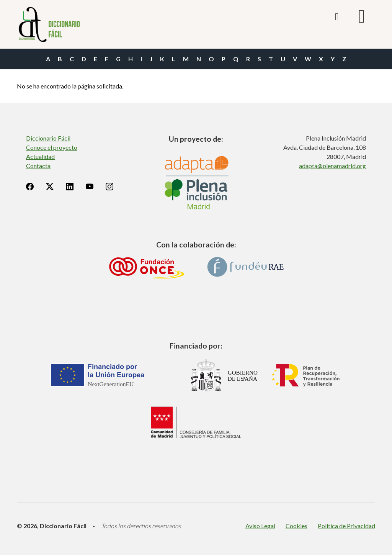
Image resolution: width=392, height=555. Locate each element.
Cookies (296, 526)
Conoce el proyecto (52, 147)
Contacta (38, 166)
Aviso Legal (260, 526)
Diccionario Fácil (48, 138)
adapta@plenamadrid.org (332, 166)
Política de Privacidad (346, 526)
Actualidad (40, 156)
